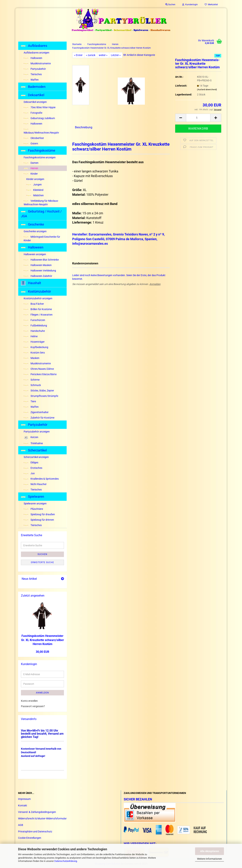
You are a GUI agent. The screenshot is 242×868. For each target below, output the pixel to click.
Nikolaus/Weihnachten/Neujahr (41, 131)
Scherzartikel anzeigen (36, 457)
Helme (31, 336)
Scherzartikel (34, 450)
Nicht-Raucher (35, 484)
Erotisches (33, 468)
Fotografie (33, 113)
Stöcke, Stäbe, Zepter (39, 391)
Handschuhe (34, 331)
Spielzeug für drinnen (39, 520)
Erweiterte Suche (42, 562)
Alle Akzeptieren (210, 851)
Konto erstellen (29, 701)
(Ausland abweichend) (207, 90)
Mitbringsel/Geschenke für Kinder (42, 239)
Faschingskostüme (38, 150)
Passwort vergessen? (33, 706)
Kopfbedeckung (36, 347)
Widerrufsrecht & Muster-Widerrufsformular (42, 818)
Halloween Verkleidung (40, 271)
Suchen (42, 554)
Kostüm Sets (34, 353)
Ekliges (31, 462)
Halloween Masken (38, 265)
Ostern (31, 143)
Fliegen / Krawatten (38, 315)
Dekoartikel (33, 95)
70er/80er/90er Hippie (40, 107)
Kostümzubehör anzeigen (38, 298)
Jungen (34, 185)
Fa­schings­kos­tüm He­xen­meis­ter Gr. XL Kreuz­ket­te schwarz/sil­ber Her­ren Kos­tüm (43, 640)
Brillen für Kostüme (38, 309)
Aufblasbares (34, 46)
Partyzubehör (35, 69)
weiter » (103, 55)
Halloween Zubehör (38, 276)
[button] (181, 118)
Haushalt (31, 283)
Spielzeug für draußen (39, 514)
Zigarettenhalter (36, 412)
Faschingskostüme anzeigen (40, 157)
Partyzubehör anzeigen (37, 432)
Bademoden (33, 87)
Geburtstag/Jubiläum (39, 118)
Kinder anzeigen (35, 179)
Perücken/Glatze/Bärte (40, 374)
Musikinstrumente (37, 63)
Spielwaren (33, 497)
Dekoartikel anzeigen (35, 102)
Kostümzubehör (36, 291)
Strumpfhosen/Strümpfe (41, 396)
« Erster (78, 55)
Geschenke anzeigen (35, 231)
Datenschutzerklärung (66, 861)
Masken (32, 358)
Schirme (32, 380)
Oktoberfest (34, 138)
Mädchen (35, 195)
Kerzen (31, 437)
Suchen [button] (170, 5)
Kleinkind (35, 190)
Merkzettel (211, 5)
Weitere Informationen (209, 859)
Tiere (30, 401)
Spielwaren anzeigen (35, 503)
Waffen (31, 80)
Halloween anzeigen (35, 254)
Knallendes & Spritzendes (41, 479)
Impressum (24, 799)
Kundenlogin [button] (190, 5)
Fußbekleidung (35, 325)
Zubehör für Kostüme (39, 418)
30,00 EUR (42, 652)
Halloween (33, 58)
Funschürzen (34, 320)
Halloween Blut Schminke (41, 260)
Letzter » (116, 55)
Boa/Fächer (34, 304)
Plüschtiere (33, 509)
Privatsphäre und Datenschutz (35, 831)
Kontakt (23, 805)
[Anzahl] (198, 118)
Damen (31, 163)
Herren (31, 168)
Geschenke (33, 224)
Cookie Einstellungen (30, 838)
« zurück (91, 55)
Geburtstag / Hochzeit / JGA (41, 214)
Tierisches (33, 74)
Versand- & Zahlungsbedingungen (37, 812)
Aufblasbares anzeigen (36, 53)
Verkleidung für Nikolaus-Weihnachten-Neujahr (41, 203)
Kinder (31, 174)
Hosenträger (34, 342)
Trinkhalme (33, 443)
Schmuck (32, 385)
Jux (29, 473)
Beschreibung (84, 127)
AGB (21, 825)
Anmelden (155, 284)
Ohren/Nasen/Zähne (39, 369)
